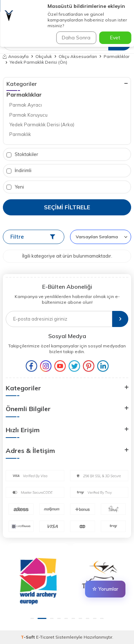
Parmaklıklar (116, 56)
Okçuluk (44, 56)
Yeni (15, 187)
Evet (115, 38)
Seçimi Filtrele (67, 207)
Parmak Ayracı (26, 105)
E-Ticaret (45, 637)
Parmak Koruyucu (28, 115)
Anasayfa (16, 56)
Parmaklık (20, 134)
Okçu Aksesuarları (78, 56)
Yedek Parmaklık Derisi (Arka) (42, 125)
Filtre (33, 237)
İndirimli (19, 170)
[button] (35, 618)
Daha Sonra (76, 38)
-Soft (28, 637)
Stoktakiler (22, 154)
